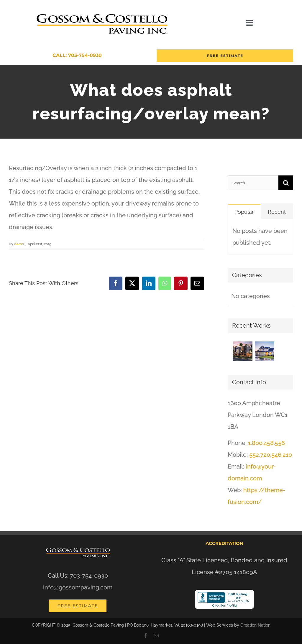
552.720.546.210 (271, 455)
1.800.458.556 (266, 443)
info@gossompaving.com (78, 587)
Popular (244, 212)
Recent (277, 212)
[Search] (286, 183)
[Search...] (253, 183)
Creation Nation (255, 625)
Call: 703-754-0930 (77, 55)
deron (19, 244)
